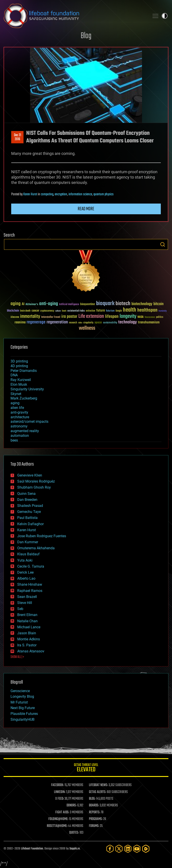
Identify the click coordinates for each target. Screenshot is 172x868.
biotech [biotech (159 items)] (123, 304)
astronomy (19, 426)
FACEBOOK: (57, 785)
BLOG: (92, 799)
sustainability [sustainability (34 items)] (110, 323)
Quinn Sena (26, 494)
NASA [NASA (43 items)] (141, 317)
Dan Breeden (27, 500)
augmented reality (25, 431)
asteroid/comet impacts (29, 422)
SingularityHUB (23, 719)
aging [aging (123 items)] (16, 304)
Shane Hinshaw (30, 584)
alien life (17, 408)
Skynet (16, 394)
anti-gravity (19, 412)
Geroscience (20, 691)
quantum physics (103, 194)
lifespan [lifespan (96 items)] (112, 317)
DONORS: (72, 806)
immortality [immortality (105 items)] (30, 316)
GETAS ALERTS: (98, 792)
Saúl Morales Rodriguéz (36, 481)
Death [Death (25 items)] (64, 311)
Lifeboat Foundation (32, 849)
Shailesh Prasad (30, 506)
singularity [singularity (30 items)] (88, 323)
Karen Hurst (30, 194)
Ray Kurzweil (21, 380)
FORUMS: (94, 826)
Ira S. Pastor (27, 645)
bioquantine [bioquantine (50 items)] (88, 304)
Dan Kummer (28, 542)
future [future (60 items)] (101, 311)
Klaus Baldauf (28, 554)
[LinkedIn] (128, 849)
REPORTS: (95, 812)
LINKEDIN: (60, 792)
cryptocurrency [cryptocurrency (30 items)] (47, 311)
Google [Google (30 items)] (119, 311)
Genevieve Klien (30, 475)
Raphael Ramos (30, 591)
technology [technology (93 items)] (128, 322)
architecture (20, 417)
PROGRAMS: (96, 819)
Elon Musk (19, 384)
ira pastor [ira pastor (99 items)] (69, 317)
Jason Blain (27, 633)
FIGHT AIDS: (62, 812)
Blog (86, 36)
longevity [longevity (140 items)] (128, 316)
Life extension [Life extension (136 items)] (91, 316)
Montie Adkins (29, 639)
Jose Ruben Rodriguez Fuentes (42, 536)
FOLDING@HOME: (58, 819)
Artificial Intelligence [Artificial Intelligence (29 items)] (69, 305)
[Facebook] (110, 849)
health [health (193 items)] (130, 310)
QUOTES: (74, 833)
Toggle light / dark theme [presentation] (165, 16)
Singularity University (27, 389)
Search (163, 244)
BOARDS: (94, 806)
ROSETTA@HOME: (57, 826)
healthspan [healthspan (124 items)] (147, 310)
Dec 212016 (17, 137)
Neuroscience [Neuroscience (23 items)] (150, 317)
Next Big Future (23, 708)
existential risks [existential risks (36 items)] (76, 311)
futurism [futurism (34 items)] (110, 311)
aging (15, 403)
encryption (61, 194)
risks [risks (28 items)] (80, 323)
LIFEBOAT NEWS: (98, 785)
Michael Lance (29, 627)
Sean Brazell (27, 597)
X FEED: (60, 799)
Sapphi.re (75, 849)
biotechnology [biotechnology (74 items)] (142, 304)
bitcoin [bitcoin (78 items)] (158, 304)
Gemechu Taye (29, 512)
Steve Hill (25, 603)
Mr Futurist (19, 702)
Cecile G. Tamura (31, 566)
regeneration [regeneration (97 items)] (57, 322)
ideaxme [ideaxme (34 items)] (15, 317)
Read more (86, 209)
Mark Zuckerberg (24, 398)
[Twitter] (119, 849)
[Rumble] (146, 849)
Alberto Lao (26, 578)
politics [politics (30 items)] (160, 317)
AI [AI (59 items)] (23, 304)
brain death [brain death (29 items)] (25, 311)
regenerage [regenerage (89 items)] (36, 322)
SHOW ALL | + (17, 657)
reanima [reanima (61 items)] (20, 322)
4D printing (19, 366)
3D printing (19, 361)
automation (20, 436)
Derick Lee (25, 572)
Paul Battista (27, 518)
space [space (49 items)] (98, 322)
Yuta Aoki (25, 560)
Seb (20, 609)
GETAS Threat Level (86, 768)
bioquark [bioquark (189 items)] (105, 304)
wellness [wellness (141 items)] (87, 328)
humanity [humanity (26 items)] (163, 311)
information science (80, 194)
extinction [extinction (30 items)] (90, 311)
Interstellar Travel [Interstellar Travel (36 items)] (51, 317)
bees (14, 440)
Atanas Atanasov (31, 651)
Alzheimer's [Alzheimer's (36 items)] (32, 305)
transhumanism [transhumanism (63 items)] (149, 322)
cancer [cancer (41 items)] (35, 311)
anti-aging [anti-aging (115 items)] (49, 304)
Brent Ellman (27, 615)
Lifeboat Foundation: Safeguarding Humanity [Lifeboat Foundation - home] (75, 16)
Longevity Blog (22, 696)
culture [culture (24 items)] (58, 311)
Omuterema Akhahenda (36, 548)
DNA (14, 375)
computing (47, 194)
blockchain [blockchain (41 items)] (13, 311)
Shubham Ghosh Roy (34, 487)
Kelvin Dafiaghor (30, 524)
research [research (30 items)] (73, 323)
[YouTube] (137, 849)
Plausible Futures (24, 714)
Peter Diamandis (24, 371)
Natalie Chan (27, 621)
